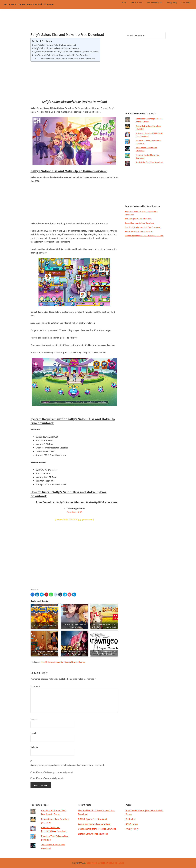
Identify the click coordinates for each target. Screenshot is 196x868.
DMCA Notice (132, 824)
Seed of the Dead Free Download (149, 162)
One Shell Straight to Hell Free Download (143, 227)
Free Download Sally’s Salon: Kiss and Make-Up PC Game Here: (66, 59)
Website (34, 747)
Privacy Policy (132, 829)
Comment (35, 686)
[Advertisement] (98, 24)
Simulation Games (62, 662)
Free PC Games (47, 662)
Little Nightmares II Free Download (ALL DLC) (144, 236)
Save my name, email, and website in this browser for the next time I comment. (67, 765)
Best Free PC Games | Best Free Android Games (29, 4)
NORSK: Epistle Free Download (138, 219)
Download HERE (74, 512)
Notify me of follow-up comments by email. (53, 772)
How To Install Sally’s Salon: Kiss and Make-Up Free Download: (62, 55)
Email (34, 733)
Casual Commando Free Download (140, 223)
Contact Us (131, 819)
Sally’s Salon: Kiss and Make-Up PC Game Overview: (57, 48)
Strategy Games (78, 662)
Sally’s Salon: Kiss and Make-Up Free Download (55, 45)
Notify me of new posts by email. (48, 778)
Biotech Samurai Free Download (139, 231)
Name (34, 719)
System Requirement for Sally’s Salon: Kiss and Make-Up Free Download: (66, 52)
